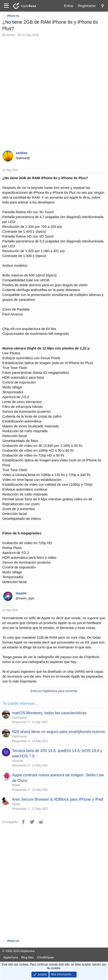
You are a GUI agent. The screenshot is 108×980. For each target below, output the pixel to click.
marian (16, 804)
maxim (21, 593)
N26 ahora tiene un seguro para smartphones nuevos (58, 732)
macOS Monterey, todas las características (49, 713)
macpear (17, 761)
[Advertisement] (54, 94)
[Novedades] (103, 6)
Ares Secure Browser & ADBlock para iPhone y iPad (57, 799)
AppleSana (11, 957)
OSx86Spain (46, 957)
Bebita (16, 785)
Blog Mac (27, 957)
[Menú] (6, 6)
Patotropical (19, 718)
